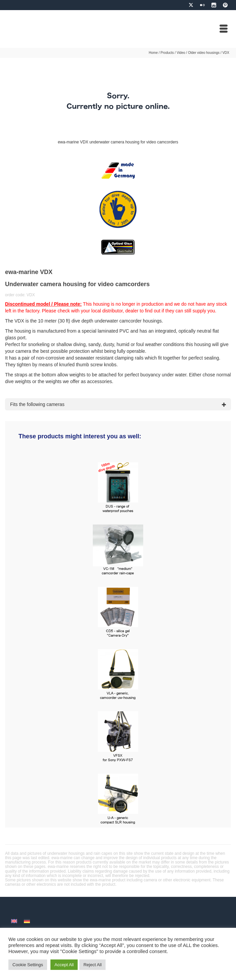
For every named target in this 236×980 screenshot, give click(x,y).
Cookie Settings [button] (28, 965)
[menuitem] (14, 921)
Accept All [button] (64, 965)
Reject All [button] (92, 965)
